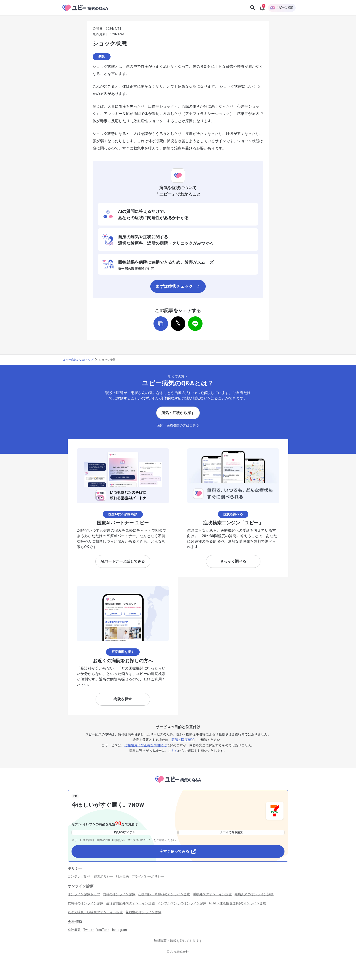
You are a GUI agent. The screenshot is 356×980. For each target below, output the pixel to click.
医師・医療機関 (183, 740)
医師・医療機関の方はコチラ (178, 425)
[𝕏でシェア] (178, 324)
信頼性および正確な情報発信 (146, 745)
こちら (173, 751)
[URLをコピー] (161, 324)
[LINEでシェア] (195, 324)
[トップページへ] (178, 783)
